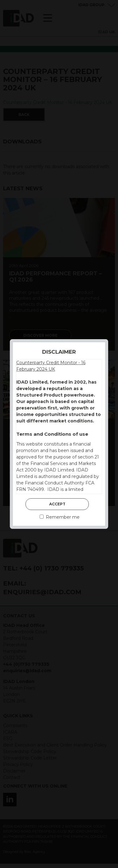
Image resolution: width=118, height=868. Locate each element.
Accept (57, 504)
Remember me (60, 517)
